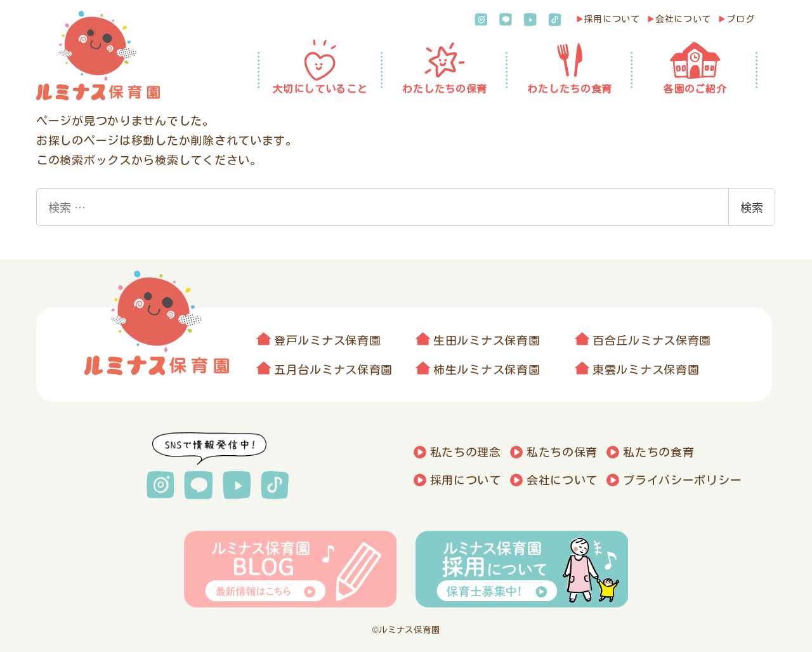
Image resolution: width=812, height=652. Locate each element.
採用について (612, 19)
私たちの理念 (466, 452)
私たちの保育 (562, 452)
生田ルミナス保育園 (487, 340)
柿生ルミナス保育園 (487, 369)
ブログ (740, 19)
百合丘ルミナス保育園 (652, 340)
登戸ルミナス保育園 (327, 340)
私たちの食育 (658, 452)
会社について (683, 19)
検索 (752, 207)
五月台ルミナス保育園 (333, 369)
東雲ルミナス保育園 (646, 369)
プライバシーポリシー (682, 480)
